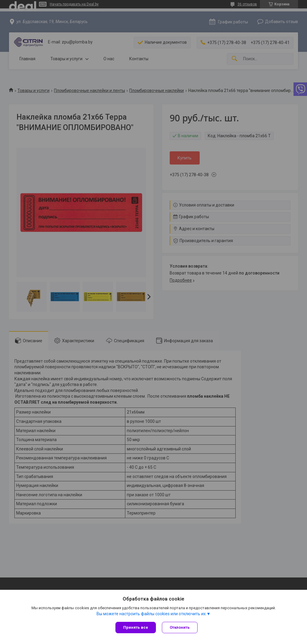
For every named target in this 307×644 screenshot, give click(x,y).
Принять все (136, 627)
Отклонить (180, 627)
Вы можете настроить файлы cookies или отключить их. (152, 614)
